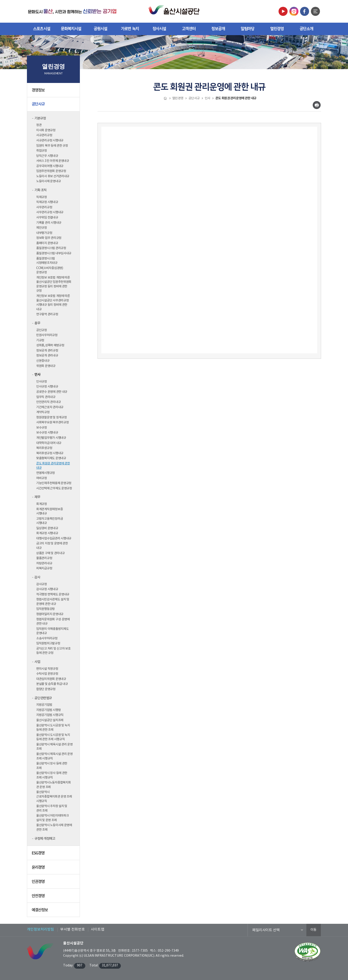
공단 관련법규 (43, 698)
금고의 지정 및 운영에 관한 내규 (52, 546)
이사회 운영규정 (46, 130)
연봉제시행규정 (45, 473)
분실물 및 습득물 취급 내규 (52, 684)
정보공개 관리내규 (47, 356)
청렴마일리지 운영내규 (50, 614)
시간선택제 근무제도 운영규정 (54, 488)
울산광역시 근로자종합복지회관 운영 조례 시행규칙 (54, 797)
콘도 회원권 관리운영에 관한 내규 (53, 466)
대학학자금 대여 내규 (49, 443)
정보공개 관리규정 (47, 351)
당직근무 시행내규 (47, 156)
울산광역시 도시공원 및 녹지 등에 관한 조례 (53, 728)
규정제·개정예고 (45, 839)
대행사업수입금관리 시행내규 (54, 539)
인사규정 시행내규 (47, 387)
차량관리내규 (44, 563)
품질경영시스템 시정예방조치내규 (47, 261)
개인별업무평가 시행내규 (51, 438)
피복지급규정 (44, 568)
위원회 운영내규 (46, 366)
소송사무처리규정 (47, 638)
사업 (37, 662)
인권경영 (54, 883)
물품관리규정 (44, 558)
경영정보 (54, 92)
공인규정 (42, 330)
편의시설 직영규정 (47, 669)
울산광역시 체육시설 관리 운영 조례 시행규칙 (54, 756)
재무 (37, 497)
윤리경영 (54, 869)
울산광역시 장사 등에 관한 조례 (52, 766)
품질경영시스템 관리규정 (51, 248)
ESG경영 (54, 854)
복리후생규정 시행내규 (50, 453)
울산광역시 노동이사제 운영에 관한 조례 (54, 827)
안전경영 (54, 897)
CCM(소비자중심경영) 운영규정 (50, 270)
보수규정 (42, 428)
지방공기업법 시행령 (48, 710)
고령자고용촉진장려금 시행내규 (49, 521)
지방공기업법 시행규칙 (50, 715)
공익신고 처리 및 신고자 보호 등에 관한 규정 (53, 651)
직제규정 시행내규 (47, 202)
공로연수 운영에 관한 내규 (52, 392)
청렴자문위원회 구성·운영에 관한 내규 (53, 622)
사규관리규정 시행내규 (50, 141)
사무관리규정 (44, 207)
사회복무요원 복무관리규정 (52, 422)
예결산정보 (54, 911)
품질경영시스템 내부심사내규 (54, 253)
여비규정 (42, 478)
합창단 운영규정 (46, 689)
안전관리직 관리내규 (48, 402)
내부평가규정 (44, 233)
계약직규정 (43, 412)
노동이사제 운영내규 (48, 181)
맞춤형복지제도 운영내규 (51, 458)
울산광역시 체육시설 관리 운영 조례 (54, 747)
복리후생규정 (44, 448)
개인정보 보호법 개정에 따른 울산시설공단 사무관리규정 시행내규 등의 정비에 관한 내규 (53, 303)
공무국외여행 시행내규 (50, 166)
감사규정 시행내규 (47, 589)
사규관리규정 (44, 135)
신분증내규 (43, 361)
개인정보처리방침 (41, 929)
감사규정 (42, 584)
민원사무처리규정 (47, 335)
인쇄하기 (317, 105)
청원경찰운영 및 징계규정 (51, 417)
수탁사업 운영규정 (47, 674)
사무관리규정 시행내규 (50, 212)
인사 (37, 375)
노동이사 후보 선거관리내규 (53, 176)
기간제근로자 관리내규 (50, 407)
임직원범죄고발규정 (48, 643)
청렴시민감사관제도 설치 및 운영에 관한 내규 (53, 602)
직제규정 (42, 197)
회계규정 (42, 504)
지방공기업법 (44, 705)
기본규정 (40, 118)
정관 (39, 125)
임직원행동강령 (45, 609)
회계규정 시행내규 (47, 533)
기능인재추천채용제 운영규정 (54, 483)
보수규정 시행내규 (47, 433)
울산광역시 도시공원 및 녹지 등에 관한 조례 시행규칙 (53, 737)
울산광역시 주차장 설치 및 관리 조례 (52, 808)
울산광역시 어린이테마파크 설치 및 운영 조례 (52, 818)
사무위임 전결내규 (47, 218)
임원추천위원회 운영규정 (51, 171)
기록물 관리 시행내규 (49, 223)
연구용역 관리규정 (47, 314)
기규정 (40, 340)
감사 (37, 577)
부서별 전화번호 (73, 929)
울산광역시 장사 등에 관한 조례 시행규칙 (52, 775)
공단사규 (54, 106)
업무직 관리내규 (46, 397)
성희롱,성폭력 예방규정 (50, 345)
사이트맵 (98, 929)
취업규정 (42, 151)
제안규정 (42, 228)
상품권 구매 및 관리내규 (50, 553)
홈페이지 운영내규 (47, 243)
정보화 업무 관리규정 (49, 238)
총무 (37, 323)
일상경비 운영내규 (47, 528)
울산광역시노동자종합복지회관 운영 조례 (54, 785)
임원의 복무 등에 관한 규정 (52, 146)
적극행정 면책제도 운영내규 (53, 594)
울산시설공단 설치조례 (50, 720)
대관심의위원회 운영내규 (51, 679)
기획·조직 (41, 190)
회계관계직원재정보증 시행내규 (49, 512)
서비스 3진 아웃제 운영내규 (53, 161)
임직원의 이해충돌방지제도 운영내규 (52, 631)
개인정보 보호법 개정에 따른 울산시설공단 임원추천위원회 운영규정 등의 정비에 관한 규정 (54, 284)
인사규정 (42, 382)
